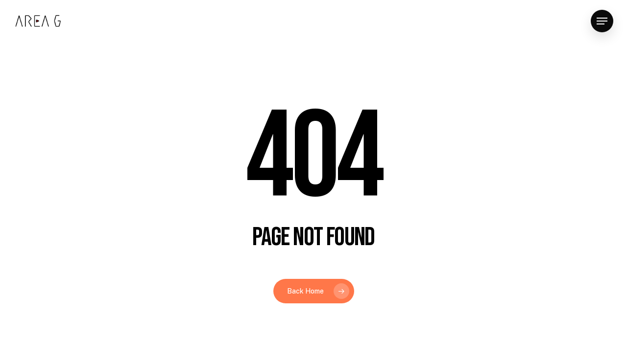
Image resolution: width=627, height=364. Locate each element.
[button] (602, 21)
